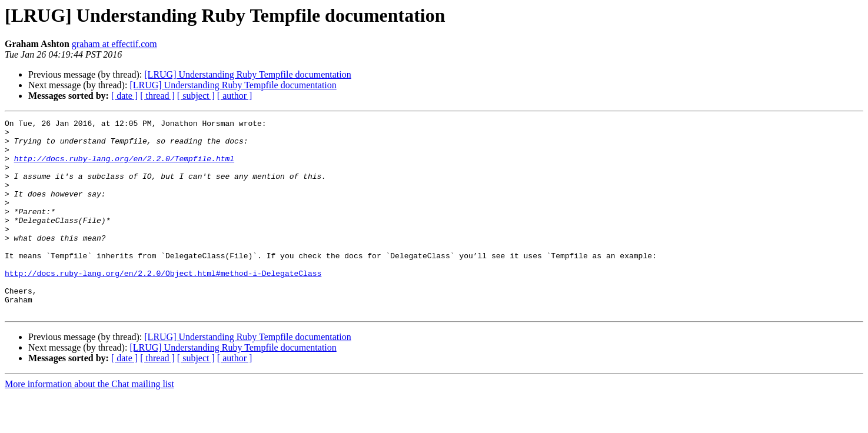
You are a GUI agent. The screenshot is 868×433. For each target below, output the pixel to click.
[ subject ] (196, 96)
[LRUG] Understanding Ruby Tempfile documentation (247, 74)
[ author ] (235, 96)
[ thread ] (157, 96)
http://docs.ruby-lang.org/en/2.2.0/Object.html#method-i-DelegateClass (163, 305)
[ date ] (124, 96)
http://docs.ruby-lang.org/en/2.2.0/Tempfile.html (124, 167)
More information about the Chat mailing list (89, 423)
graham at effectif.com (114, 44)
